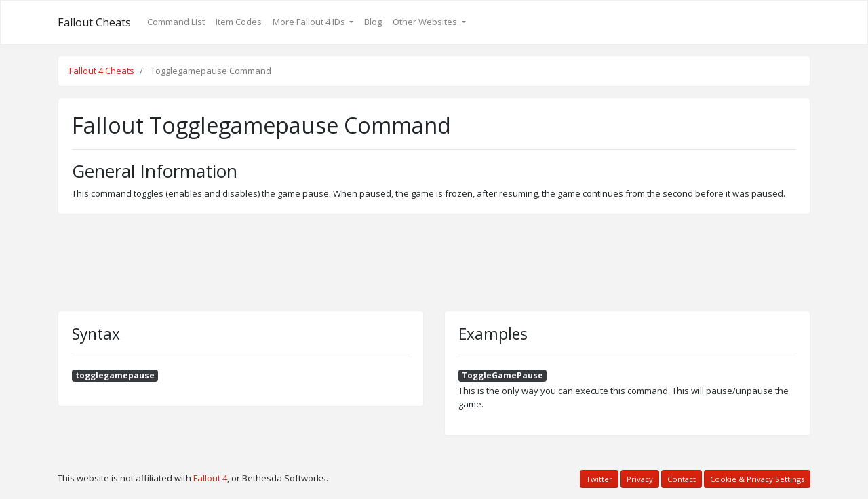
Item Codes (239, 22)
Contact (682, 479)
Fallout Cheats (94, 22)
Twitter (599, 479)
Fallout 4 (210, 478)
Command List (176, 22)
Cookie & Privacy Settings (757, 479)
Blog (373, 22)
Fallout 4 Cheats (102, 71)
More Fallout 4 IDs (310, 22)
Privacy (640, 479)
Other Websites (426, 22)
